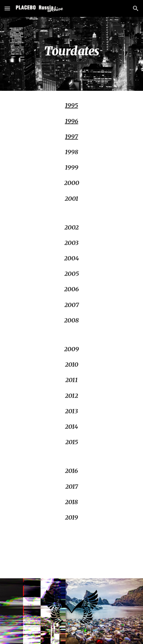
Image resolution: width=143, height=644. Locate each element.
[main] (71, 54)
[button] (7, 8)
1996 (72, 121)
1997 (71, 136)
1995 (71, 105)
